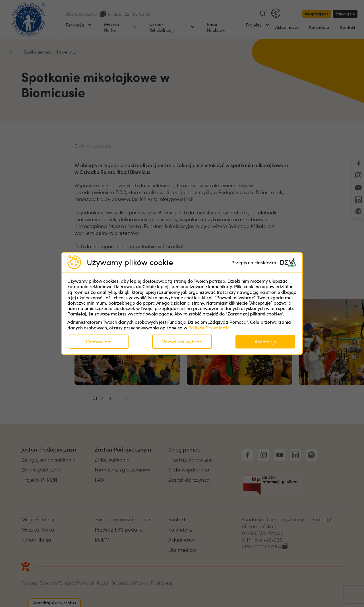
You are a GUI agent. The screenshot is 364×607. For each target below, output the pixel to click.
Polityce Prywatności (209, 328)
